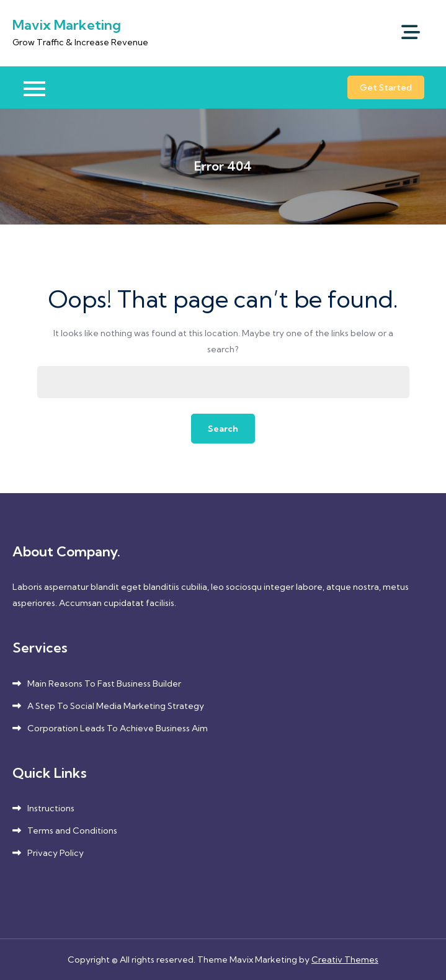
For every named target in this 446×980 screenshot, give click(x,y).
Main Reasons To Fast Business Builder (104, 684)
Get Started (386, 87)
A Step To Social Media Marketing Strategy (116, 706)
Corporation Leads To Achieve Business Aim (118, 728)
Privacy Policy (56, 853)
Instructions (51, 808)
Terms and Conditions (72, 831)
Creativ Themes (345, 960)
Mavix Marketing (67, 25)
